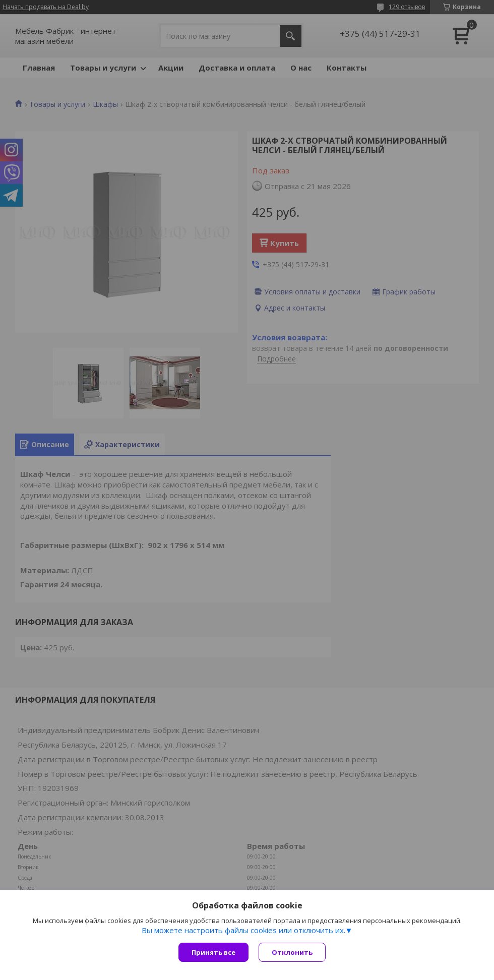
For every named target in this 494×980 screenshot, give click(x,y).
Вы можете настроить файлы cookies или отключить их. (243, 930)
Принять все (213, 952)
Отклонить (292, 952)
